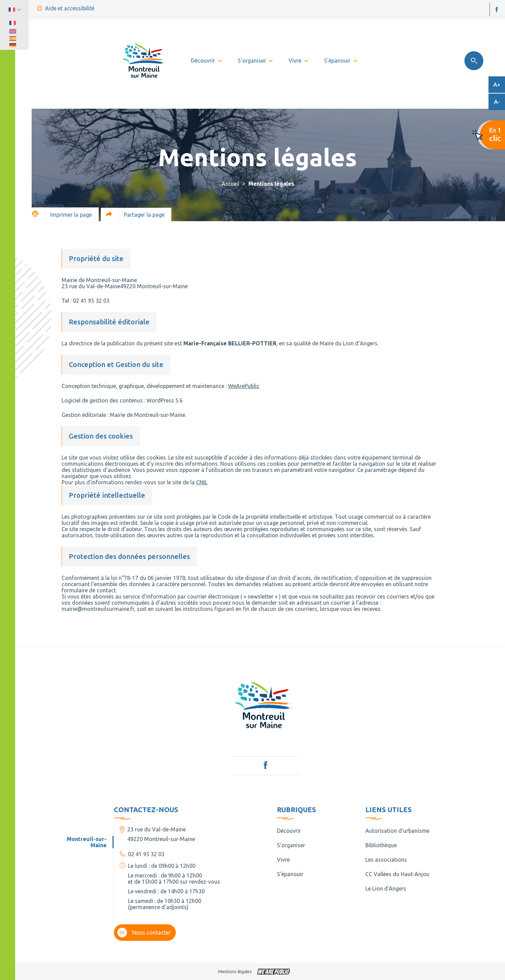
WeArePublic (244, 386)
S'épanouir (290, 874)
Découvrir (289, 831)
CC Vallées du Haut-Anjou (397, 874)
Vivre (283, 860)
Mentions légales (235, 971)
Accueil (230, 184)
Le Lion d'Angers (386, 889)
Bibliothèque (381, 845)
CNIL (202, 482)
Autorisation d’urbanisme (397, 831)
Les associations (386, 860)
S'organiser (291, 845)
